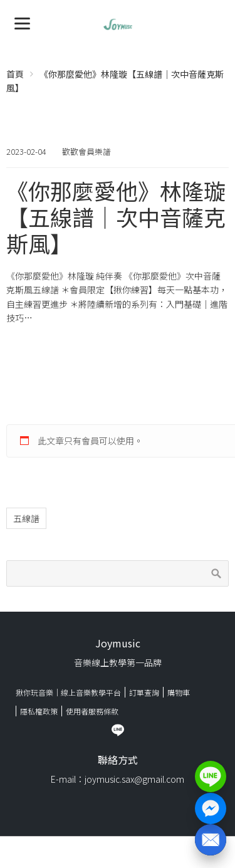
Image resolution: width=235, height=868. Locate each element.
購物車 (179, 692)
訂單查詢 (144, 692)
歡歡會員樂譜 (86, 151)
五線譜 (26, 518)
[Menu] (22, 22)
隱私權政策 (39, 711)
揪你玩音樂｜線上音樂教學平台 (68, 692)
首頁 (15, 74)
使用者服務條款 (92, 711)
